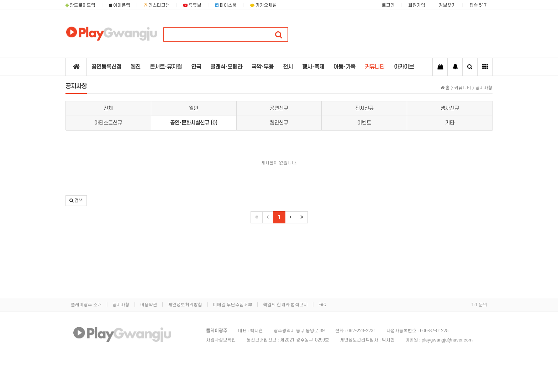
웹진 (136, 67)
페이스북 (226, 5)
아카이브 (404, 67)
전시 (288, 67)
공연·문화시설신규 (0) (194, 123)
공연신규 (279, 108)
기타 (450, 123)
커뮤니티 (375, 67)
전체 (108, 108)
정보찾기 (447, 5)
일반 (194, 108)
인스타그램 (157, 5)
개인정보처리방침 (185, 305)
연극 (196, 67)
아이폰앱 (120, 5)
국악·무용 (263, 67)
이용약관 (149, 305)
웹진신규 (279, 123)
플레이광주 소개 (86, 305)
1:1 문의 (479, 305)
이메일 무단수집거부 (233, 305)
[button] (76, 201)
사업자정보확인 (221, 340)
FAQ (323, 305)
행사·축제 (313, 67)
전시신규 (364, 108)
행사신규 (450, 108)
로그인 (388, 5)
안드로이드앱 (80, 5)
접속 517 (478, 5)
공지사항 (121, 305)
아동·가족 (344, 67)
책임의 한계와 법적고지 (285, 305)
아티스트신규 (108, 123)
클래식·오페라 (226, 67)
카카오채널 (264, 5)
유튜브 (192, 5)
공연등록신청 (106, 67)
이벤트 (364, 123)
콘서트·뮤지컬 (166, 67)
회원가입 (417, 5)
